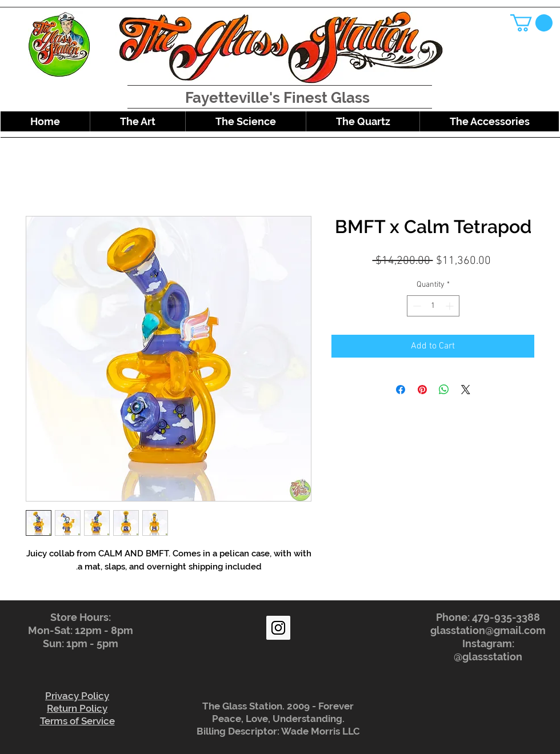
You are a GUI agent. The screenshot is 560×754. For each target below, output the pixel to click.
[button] (531, 23)
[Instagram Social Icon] (278, 628)
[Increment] (451, 306)
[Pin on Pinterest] (422, 390)
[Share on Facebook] (401, 390)
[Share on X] (466, 390)
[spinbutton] (433, 306)
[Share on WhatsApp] (444, 390)
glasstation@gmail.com (488, 630)
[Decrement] (416, 306)
